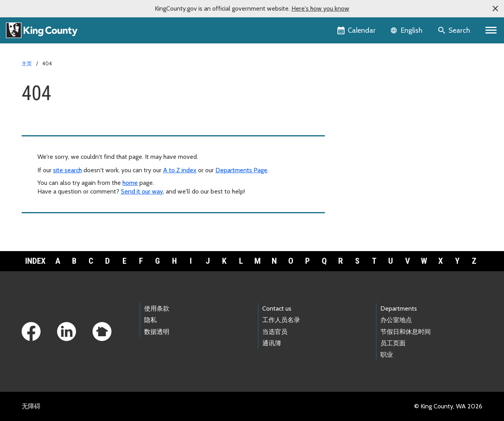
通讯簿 (272, 343)
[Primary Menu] (491, 30)
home (130, 183)
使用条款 (157, 308)
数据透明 (157, 332)
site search (68, 170)
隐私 (150, 320)
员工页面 (393, 343)
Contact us (277, 308)
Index (35, 261)
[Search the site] (455, 30)
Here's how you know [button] (320, 8)
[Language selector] (407, 30)
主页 (27, 63)
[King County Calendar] (357, 30)
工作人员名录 (281, 320)
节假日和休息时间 (406, 332)
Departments (399, 308)
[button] (495, 9)
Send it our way (142, 191)
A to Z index (180, 170)
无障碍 (31, 406)
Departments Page (241, 170)
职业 (387, 355)
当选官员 (275, 332)
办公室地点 (396, 320)
